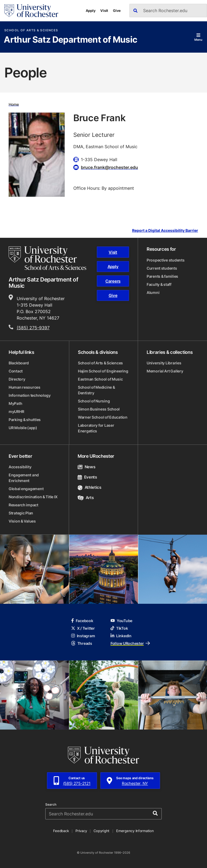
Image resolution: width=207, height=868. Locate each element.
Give (117, 11)
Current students (162, 268)
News (86, 467)
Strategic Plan (21, 513)
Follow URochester (130, 643)
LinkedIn (121, 636)
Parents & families (162, 276)
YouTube (121, 621)
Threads (82, 643)
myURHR (16, 411)
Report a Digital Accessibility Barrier (165, 231)
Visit (104, 11)
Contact (16, 371)
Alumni (153, 292)
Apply (91, 11)
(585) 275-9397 (33, 328)
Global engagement (26, 489)
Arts (86, 498)
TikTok (119, 628)
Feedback (61, 831)
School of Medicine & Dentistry (96, 390)
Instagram (83, 636)
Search (51, 805)
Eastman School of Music (100, 379)
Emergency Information (135, 831)
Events (87, 477)
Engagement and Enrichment (24, 478)
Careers (113, 281)
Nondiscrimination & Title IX (33, 497)
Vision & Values (22, 521)
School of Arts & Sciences (31, 30)
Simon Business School (99, 409)
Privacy (81, 831)
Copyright (101, 831)
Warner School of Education (103, 417)
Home (14, 104)
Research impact (23, 505)
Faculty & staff (159, 284)
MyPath (15, 403)
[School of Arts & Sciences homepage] (47, 258)
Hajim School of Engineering (103, 371)
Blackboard (19, 363)
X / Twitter (83, 628)
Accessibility (20, 467)
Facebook (82, 621)
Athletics (89, 487)
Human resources (25, 387)
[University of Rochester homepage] (31, 11)
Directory (17, 379)
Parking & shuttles (25, 420)
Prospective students (165, 260)
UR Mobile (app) (23, 428)
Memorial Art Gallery (165, 371)
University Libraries (164, 363)
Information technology (30, 395)
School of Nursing (94, 401)
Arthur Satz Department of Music (70, 40)
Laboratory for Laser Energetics (96, 428)
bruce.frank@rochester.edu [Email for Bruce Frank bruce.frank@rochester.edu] (109, 167)
